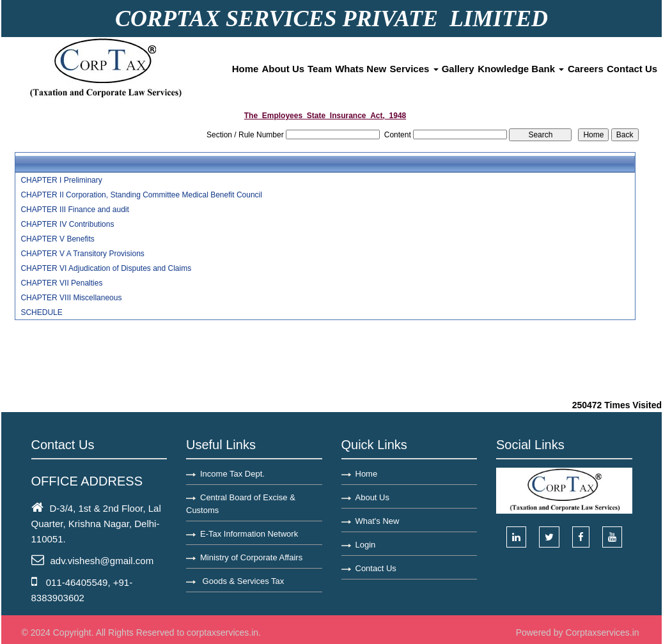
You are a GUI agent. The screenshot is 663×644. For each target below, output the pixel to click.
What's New (378, 521)
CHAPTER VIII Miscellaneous (71, 298)
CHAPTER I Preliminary (61, 180)
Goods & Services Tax (242, 581)
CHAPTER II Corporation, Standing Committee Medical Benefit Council (141, 195)
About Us (283, 69)
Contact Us (632, 69)
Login (366, 545)
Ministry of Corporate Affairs (251, 557)
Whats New (361, 69)
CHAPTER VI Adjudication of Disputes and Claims (106, 268)
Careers (586, 69)
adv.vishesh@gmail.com (102, 561)
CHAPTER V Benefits (57, 239)
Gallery (458, 69)
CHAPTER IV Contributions (67, 224)
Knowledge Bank (521, 69)
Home (246, 69)
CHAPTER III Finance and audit (74, 210)
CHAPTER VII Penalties (61, 283)
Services (414, 69)
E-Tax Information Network (249, 534)
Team (320, 69)
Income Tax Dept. (232, 474)
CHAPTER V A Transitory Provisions (82, 254)
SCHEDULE (41, 312)
